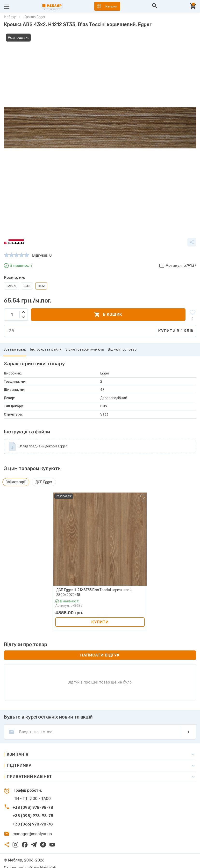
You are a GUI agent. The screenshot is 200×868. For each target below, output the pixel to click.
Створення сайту (20, 860)
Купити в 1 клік (176, 323)
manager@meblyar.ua (32, 826)
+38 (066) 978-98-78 (33, 816)
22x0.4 (11, 278)
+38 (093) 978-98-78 (33, 800)
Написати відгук (100, 647)
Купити (100, 614)
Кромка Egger (35, 17)
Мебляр (10, 17)
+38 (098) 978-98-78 (33, 808)
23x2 (27, 278)
